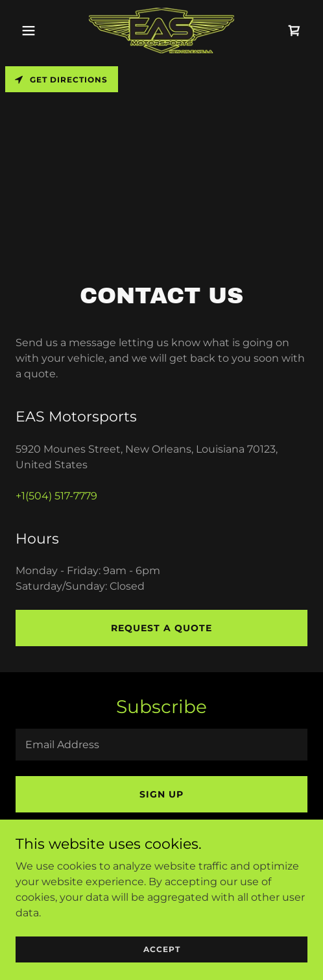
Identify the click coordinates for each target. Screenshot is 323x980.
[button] (38, 31)
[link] (161, 31)
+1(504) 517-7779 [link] (56, 496)
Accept (162, 967)
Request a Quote (161, 628)
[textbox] (161, 745)
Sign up (161, 794)
